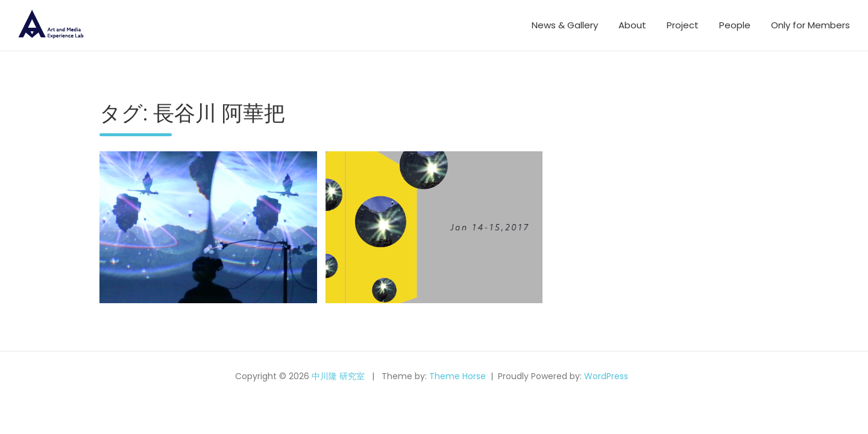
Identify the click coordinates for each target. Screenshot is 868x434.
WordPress (606, 376)
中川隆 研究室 (338, 376)
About (632, 25)
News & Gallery (565, 25)
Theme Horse (458, 376)
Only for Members (810, 25)
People (735, 25)
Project (683, 25)
